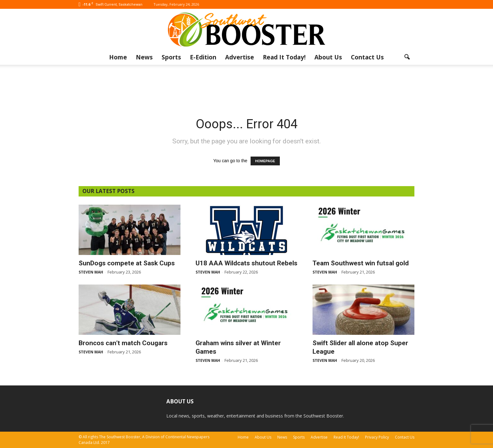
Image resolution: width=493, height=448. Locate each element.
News (144, 57)
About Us (328, 57)
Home (118, 57)
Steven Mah (91, 272)
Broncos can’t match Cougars (123, 343)
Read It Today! (284, 57)
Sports (171, 57)
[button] (407, 57)
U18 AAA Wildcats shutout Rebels (246, 263)
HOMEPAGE (265, 161)
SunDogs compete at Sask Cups (127, 263)
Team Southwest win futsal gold (361, 263)
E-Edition (203, 57)
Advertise (240, 57)
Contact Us (367, 57)
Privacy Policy (377, 437)
